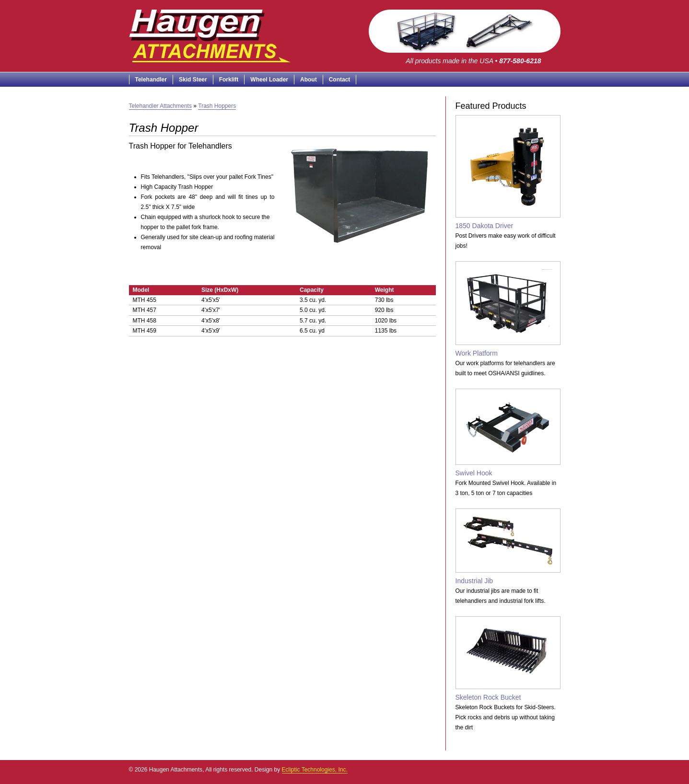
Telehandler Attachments (160, 106)
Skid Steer (193, 80)
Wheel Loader (269, 80)
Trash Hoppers (217, 106)
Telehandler (151, 80)
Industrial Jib (508, 547)
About (309, 80)
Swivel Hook (508, 433)
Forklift (229, 80)
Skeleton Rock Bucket (508, 658)
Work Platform (508, 309)
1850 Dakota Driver (508, 172)
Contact (340, 80)
